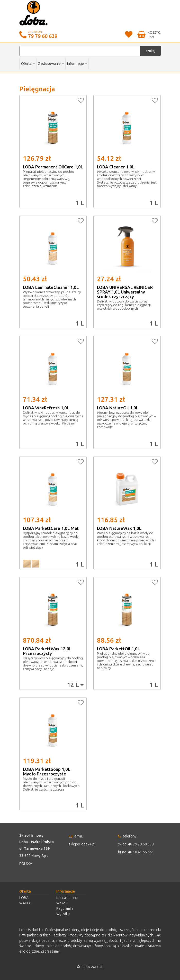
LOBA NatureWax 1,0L (119, 528)
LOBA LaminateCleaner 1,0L (51, 287)
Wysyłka (63, 914)
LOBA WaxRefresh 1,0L (46, 408)
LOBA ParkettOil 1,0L (118, 649)
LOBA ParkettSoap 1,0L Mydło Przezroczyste (47, 771)
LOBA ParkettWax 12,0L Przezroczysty (47, 651)
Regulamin (65, 908)
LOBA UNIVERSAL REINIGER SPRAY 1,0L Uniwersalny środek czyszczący (125, 292)
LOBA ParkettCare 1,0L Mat (51, 528)
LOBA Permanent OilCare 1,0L (53, 167)
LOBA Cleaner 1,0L (116, 167)
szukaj (150, 51)
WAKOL (25, 903)
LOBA (24, 898)
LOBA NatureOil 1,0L (118, 408)
